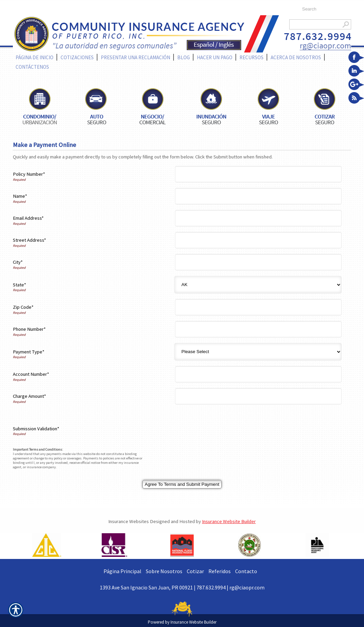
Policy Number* (29, 174)
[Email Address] (258, 218)
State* (19, 285)
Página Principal (122, 571)
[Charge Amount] (258, 396)
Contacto (246, 571)
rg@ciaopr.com (247, 587)
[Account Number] (258, 374)
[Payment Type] (258, 352)
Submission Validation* (36, 429)
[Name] (258, 196)
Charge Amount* (29, 396)
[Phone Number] (258, 329)
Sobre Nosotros (164, 571)
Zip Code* (23, 307)
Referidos (220, 571)
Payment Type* (29, 352)
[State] (258, 285)
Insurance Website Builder (229, 521)
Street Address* (29, 240)
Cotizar (195, 571)
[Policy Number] (258, 174)
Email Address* (28, 218)
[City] (258, 262)
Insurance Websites (129, 521)
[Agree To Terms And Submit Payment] (182, 484)
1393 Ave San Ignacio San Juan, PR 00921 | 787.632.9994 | (165, 587)
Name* (20, 196)
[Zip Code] (258, 307)
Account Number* (31, 374)
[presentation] (229, 429)
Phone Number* (29, 329)
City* (18, 262)
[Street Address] (258, 240)
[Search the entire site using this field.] (323, 9)
